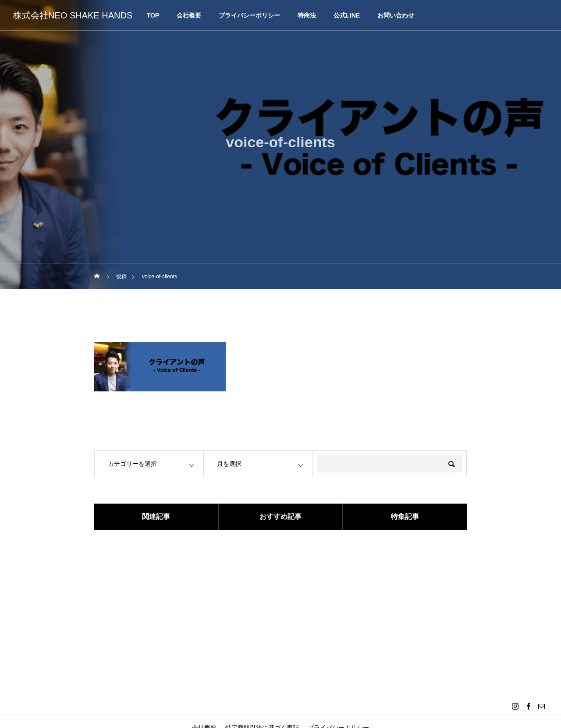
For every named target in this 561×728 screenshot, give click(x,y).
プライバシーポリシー (249, 15)
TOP (153, 15)
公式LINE (347, 15)
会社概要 (189, 15)
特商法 (307, 15)
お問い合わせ (396, 15)
